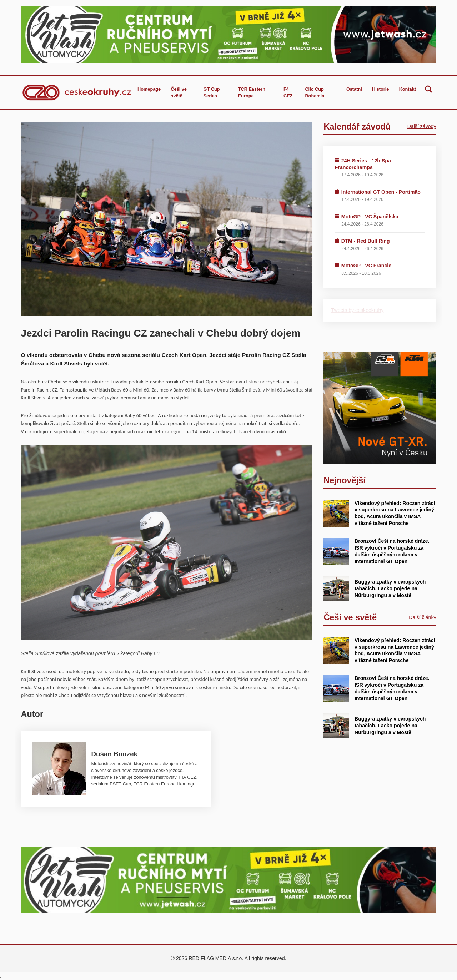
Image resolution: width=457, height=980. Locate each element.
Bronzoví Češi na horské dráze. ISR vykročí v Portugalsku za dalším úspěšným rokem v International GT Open (392, 688)
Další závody (422, 126)
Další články (422, 617)
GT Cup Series (212, 92)
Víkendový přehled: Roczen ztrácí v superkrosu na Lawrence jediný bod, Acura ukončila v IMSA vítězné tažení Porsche (395, 513)
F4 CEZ (288, 92)
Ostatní (354, 89)
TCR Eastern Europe (252, 92)
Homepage (149, 89)
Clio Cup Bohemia (315, 92)
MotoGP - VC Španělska (370, 217)
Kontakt (408, 89)
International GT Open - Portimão (381, 192)
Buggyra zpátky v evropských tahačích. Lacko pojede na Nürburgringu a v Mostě (390, 588)
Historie (380, 89)
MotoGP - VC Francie (366, 266)
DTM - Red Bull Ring (366, 241)
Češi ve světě (179, 92)
